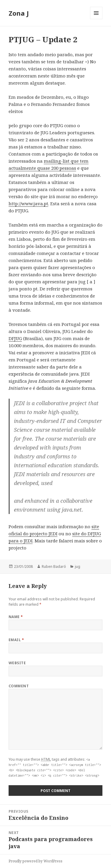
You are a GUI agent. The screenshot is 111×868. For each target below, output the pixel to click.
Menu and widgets (96, 19)
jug (78, 566)
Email (16, 640)
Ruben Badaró (54, 566)
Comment (19, 686)
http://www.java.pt (28, 203)
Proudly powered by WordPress (36, 861)
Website (17, 663)
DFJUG (15, 338)
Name (16, 617)
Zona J (19, 13)
